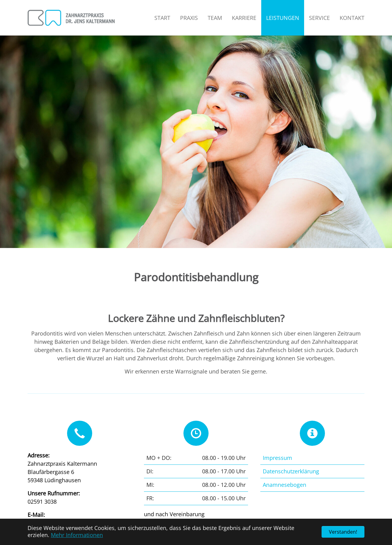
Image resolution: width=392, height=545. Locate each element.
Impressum (277, 458)
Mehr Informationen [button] (77, 535)
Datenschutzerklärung (291, 471)
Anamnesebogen (285, 485)
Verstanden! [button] (343, 532)
